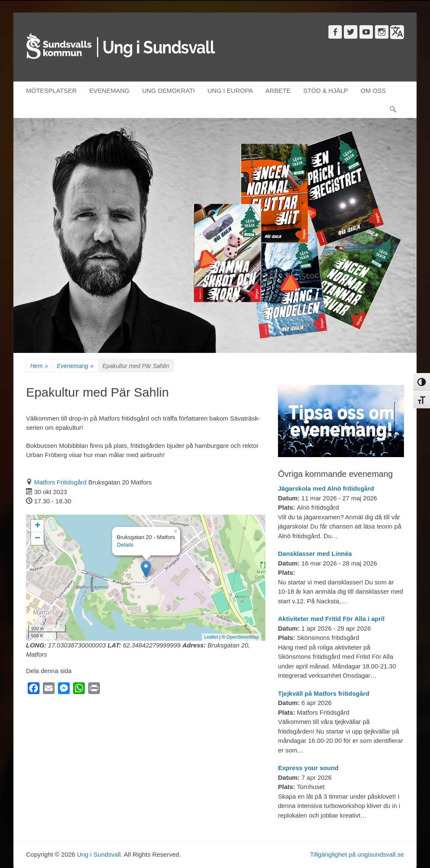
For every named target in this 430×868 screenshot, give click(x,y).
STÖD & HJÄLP (326, 91)
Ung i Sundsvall (99, 854)
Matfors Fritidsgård (60, 482)
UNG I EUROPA (230, 91)
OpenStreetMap (243, 637)
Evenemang (75, 366)
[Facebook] (34, 690)
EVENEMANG (110, 91)
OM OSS (373, 91)
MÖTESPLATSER (51, 91)
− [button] (38, 539)
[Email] (49, 690)
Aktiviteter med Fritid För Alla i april (331, 619)
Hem (39, 366)
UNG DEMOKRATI (168, 91)
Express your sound (308, 768)
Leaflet (211, 637)
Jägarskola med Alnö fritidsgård (326, 488)
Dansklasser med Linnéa (315, 554)
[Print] (94, 690)
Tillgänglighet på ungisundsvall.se (357, 854)
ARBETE (278, 91)
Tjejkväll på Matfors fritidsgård (324, 693)
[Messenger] (64, 690)
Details (125, 545)
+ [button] (38, 526)
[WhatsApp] (79, 690)
